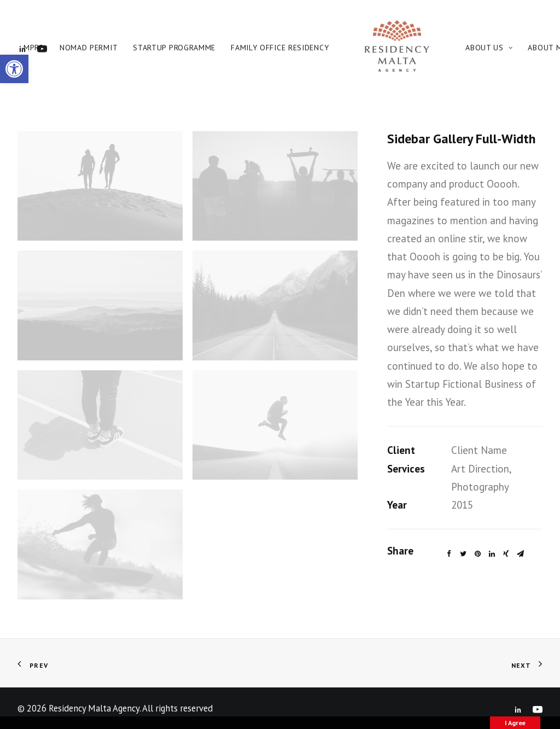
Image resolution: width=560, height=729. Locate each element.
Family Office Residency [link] (280, 48)
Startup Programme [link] (174, 48)
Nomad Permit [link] (89, 48)
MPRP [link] (34, 48)
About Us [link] (489, 48)
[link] (14, 69)
